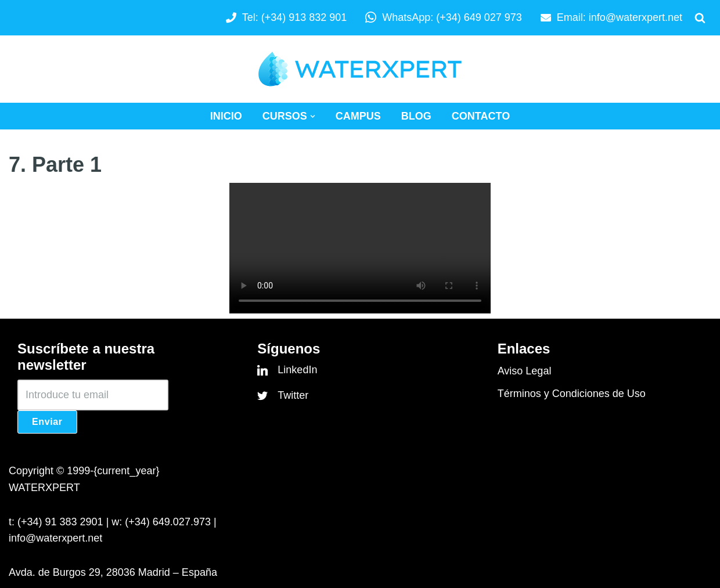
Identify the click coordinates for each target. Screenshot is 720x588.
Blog (416, 116)
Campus (358, 116)
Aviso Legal (525, 371)
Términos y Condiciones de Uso (572, 394)
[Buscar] (700, 18)
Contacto (481, 116)
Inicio (226, 116)
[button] (313, 116)
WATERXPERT (44, 488)
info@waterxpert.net (636, 17)
